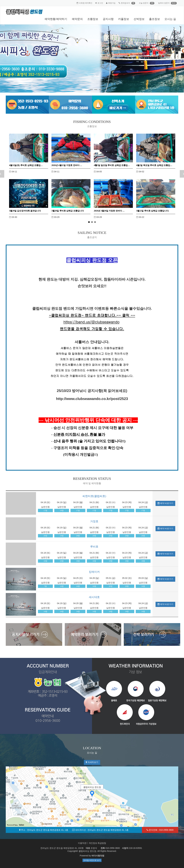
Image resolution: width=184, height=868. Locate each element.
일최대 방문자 (164, 3)
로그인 (100, 3)
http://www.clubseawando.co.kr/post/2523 (92, 399)
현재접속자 (125, 3)
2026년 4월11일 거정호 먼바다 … (67, 165)
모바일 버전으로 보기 (92, 860)
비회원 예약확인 (86, 3)
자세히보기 (92, 762)
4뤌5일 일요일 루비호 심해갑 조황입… (112, 165)
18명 (45, 561)
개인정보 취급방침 (97, 843)
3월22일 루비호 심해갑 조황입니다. (153, 211)
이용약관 (82, 843)
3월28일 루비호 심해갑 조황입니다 (68, 211)
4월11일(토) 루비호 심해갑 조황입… (26, 165)
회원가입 (112, 3)
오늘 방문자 (144, 3)
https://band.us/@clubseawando (91, 322)
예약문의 (77, 19)
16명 (78, 586)
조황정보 (93, 19)
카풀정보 (124, 19)
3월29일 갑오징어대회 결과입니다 (25, 211)
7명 (45, 586)
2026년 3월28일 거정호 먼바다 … (109, 211)
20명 (45, 536)
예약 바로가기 (165, 503)
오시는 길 (170, 19)
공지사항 (108, 19)
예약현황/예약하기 (56, 19)
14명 (62, 510)
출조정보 (154, 19)
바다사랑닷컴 (98, 856)
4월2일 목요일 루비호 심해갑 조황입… (154, 165)
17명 (45, 510)
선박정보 (139, 19)
